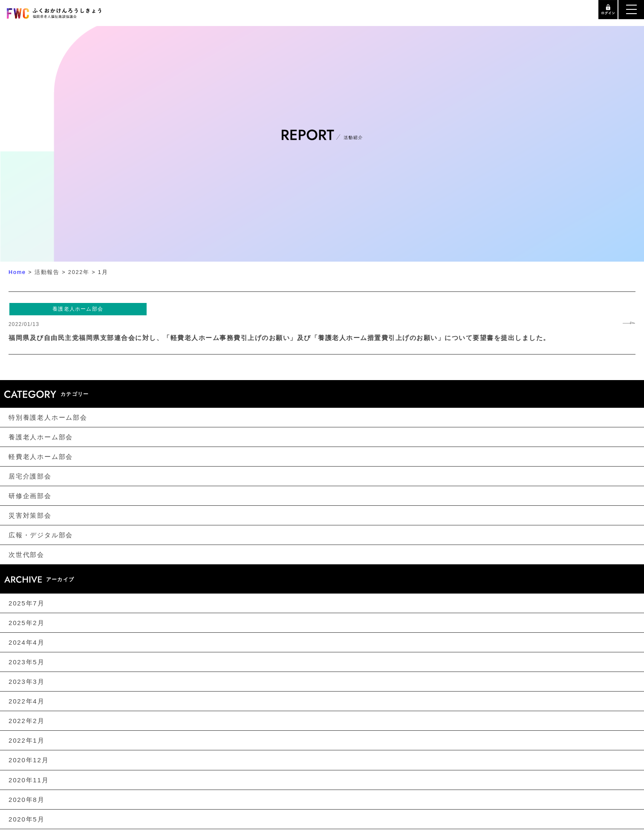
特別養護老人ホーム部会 (48, 417)
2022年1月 (26, 740)
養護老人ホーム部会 (41, 437)
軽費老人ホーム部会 (41, 457)
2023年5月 (26, 662)
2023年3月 (26, 682)
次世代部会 (26, 555)
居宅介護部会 (30, 476)
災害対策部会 (30, 515)
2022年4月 (26, 701)
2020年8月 (26, 800)
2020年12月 (29, 760)
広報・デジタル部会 (41, 535)
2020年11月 (29, 780)
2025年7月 (26, 603)
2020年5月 (26, 819)
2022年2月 (26, 721)
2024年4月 (26, 642)
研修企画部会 (30, 496)
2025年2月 (26, 623)
